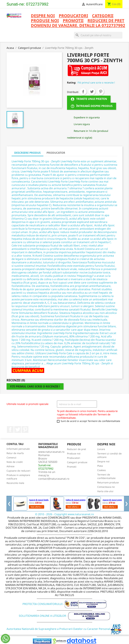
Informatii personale (18, 449)
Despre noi (43, 16)
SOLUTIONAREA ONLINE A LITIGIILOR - (64, 616)
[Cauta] (98, 35)
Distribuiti (83, 92)
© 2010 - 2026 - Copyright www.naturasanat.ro (64, 514)
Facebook (10, 430)
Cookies (102, 470)
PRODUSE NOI (45, 21)
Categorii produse (77, 462)
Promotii (72, 467)
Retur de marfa (15, 453)
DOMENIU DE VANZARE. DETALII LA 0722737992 (78, 26)
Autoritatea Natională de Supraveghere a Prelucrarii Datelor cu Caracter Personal (65, 629)
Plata (100, 466)
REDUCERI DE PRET (106, 21)
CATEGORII (103, 16)
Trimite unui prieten (89, 99)
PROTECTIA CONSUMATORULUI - (65, 604)
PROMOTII (73, 21)
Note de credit (15, 462)
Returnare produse (108, 482)
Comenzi (11, 458)
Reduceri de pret (77, 449)
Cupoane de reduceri (18, 471)
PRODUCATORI (73, 16)
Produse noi (74, 453)
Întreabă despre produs (92, 106)
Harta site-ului (105, 491)
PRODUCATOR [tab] (56, 153)
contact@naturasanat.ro (54, 479)
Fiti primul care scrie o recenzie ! (96, 82)
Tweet (92, 92)
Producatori (74, 458)
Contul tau (15, 444)
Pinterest (101, 92)
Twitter (18, 430)
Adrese (10, 466)
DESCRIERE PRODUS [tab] (27, 153)
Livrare (101, 449)
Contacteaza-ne (106, 487)
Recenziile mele (15, 483)
